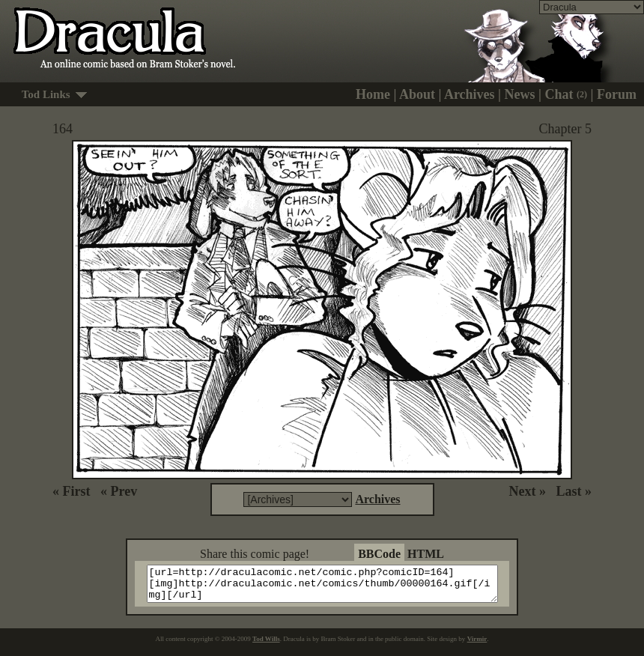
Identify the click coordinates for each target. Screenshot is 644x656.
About (417, 94)
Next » (528, 491)
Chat (566, 94)
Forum (617, 94)
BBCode (379, 554)
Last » (574, 491)
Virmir (477, 646)
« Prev (119, 491)
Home (373, 94)
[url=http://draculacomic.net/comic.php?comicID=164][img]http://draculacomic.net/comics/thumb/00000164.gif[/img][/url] (331, 587)
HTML (426, 554)
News (520, 94)
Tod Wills (266, 646)
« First (71, 491)
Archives (470, 94)
